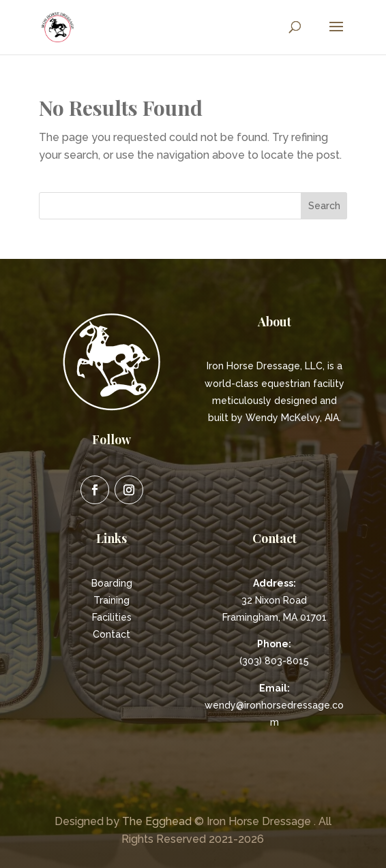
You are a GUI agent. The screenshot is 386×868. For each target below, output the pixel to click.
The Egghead (157, 821)
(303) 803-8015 (274, 661)
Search (324, 206)
